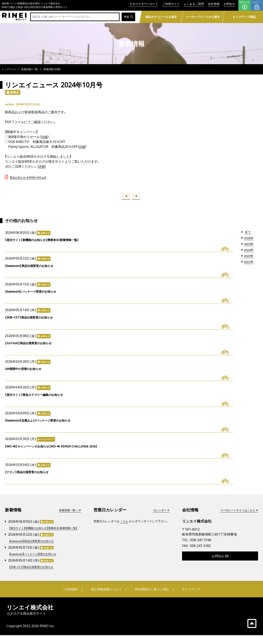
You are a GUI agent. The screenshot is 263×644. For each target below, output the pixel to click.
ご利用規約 (73, 598)
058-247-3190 (201, 545)
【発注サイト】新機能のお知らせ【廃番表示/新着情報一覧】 (43, 535)
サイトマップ (188, 598)
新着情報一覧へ (69, 515)
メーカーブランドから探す (203, 17)
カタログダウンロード (144, 4)
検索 (128, 17)
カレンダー (161, 515)
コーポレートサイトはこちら (238, 515)
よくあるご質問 (194, 4)
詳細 (45, 137)
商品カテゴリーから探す (161, 17)
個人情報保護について (107, 598)
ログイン (257, 5)
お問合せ (229, 4)
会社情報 (214, 4)
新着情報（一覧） (30, 69)
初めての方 (245, 5)
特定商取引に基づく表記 (151, 598)
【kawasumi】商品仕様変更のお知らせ (33, 550)
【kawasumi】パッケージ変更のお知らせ (34, 563)
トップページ (9, 69)
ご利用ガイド (171, 4)
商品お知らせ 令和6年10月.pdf (28, 177)
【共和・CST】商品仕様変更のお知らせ (33, 576)
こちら (125, 526)
